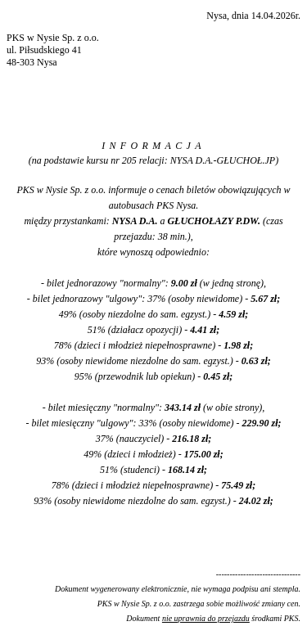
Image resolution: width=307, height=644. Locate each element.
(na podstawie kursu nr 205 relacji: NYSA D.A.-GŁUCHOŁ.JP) (153, 160)
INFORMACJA (153, 146)
